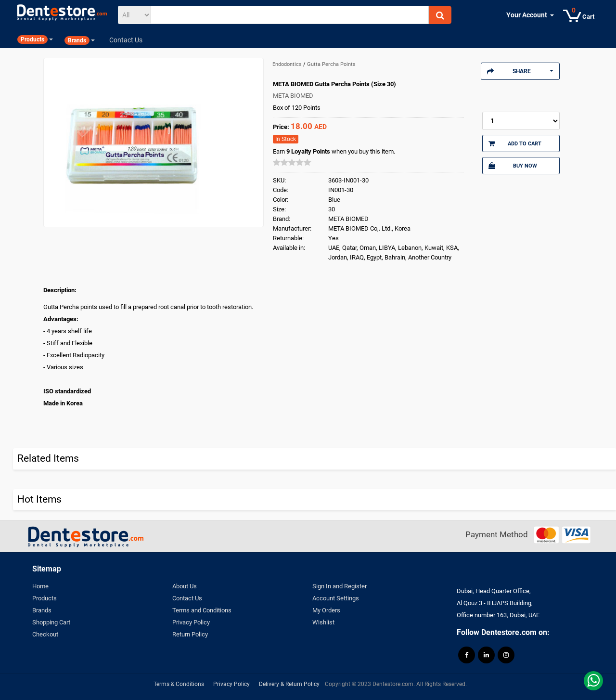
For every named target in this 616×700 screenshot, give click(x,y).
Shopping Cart (51, 622)
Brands (42, 610)
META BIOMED (293, 96)
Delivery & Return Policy (289, 684)
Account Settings (336, 598)
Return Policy (190, 634)
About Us (185, 586)
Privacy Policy (191, 622)
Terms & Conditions (179, 684)
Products (45, 598)
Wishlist (323, 622)
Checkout (45, 634)
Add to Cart (515, 143)
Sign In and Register (340, 586)
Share (520, 71)
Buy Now (513, 166)
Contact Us (187, 598)
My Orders (326, 610)
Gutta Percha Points (331, 64)
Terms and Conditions (202, 610)
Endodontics (288, 64)
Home (40, 586)
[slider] (292, 162)
